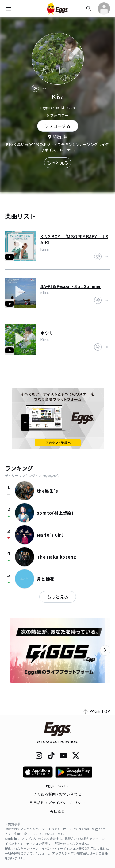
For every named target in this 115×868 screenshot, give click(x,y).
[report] (44, 88)
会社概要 (57, 811)
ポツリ (47, 333)
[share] (35, 88)
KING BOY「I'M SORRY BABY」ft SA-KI (74, 239)
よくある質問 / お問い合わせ (57, 794)
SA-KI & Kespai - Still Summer (71, 286)
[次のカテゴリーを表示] (105, 650)
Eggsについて (58, 785)
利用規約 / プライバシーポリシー (57, 803)
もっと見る (58, 163)
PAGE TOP (97, 711)
